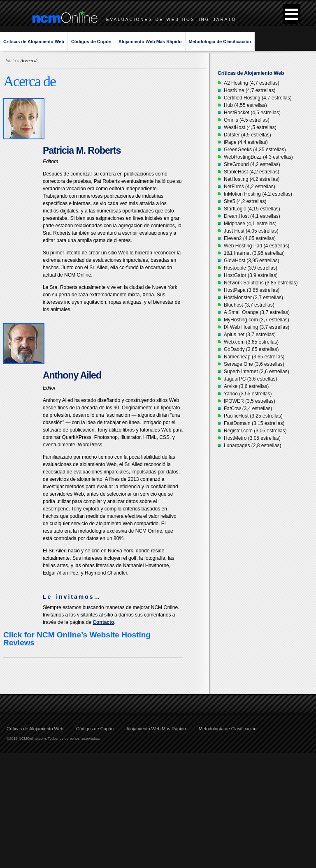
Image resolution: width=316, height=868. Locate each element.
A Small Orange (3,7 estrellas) (257, 312)
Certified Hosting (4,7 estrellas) (258, 98)
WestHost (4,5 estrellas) (250, 127)
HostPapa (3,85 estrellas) (252, 290)
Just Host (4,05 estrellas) (251, 231)
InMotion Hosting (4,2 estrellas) (258, 194)
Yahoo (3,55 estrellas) (248, 394)
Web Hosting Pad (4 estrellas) (257, 246)
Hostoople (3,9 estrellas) (251, 268)
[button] (292, 14)
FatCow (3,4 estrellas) (248, 409)
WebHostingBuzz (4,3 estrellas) (258, 157)
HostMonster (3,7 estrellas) (253, 298)
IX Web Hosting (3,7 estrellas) (257, 327)
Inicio (11, 60)
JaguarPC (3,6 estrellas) (250, 379)
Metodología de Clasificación (220, 42)
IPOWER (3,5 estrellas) (250, 401)
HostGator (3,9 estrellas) (251, 275)
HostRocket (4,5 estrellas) (252, 113)
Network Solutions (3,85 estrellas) (261, 283)
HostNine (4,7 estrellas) (250, 90)
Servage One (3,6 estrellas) (254, 364)
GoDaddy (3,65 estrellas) (251, 349)
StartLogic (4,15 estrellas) (252, 209)
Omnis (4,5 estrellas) (247, 120)
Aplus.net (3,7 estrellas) (250, 335)
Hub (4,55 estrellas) (245, 105)
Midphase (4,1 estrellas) (250, 224)
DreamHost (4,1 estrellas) (252, 216)
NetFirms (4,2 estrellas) (250, 187)
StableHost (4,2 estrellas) (252, 172)
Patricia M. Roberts (82, 150)
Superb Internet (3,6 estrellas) (257, 372)
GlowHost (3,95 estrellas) (252, 261)
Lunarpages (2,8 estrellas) (252, 446)
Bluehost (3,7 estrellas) (249, 305)
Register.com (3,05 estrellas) (255, 431)
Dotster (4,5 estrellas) (247, 135)
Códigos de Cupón (91, 42)
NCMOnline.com (32, 739)
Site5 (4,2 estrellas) (245, 201)
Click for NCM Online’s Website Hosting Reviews (77, 639)
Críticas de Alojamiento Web (34, 42)
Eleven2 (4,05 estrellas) (250, 238)
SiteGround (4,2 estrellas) (252, 164)
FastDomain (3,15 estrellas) (254, 423)
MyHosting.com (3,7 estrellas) (257, 320)
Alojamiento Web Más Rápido (150, 42)
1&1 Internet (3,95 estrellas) (254, 253)
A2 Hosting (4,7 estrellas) (252, 83)
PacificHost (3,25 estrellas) (253, 416)
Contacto (103, 622)
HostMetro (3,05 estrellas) (252, 438)
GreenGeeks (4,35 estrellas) (255, 150)
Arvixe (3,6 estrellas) (246, 386)
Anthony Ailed (72, 375)
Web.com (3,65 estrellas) (251, 342)
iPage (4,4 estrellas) (246, 142)
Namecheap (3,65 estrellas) (254, 357)
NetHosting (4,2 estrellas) (252, 179)
